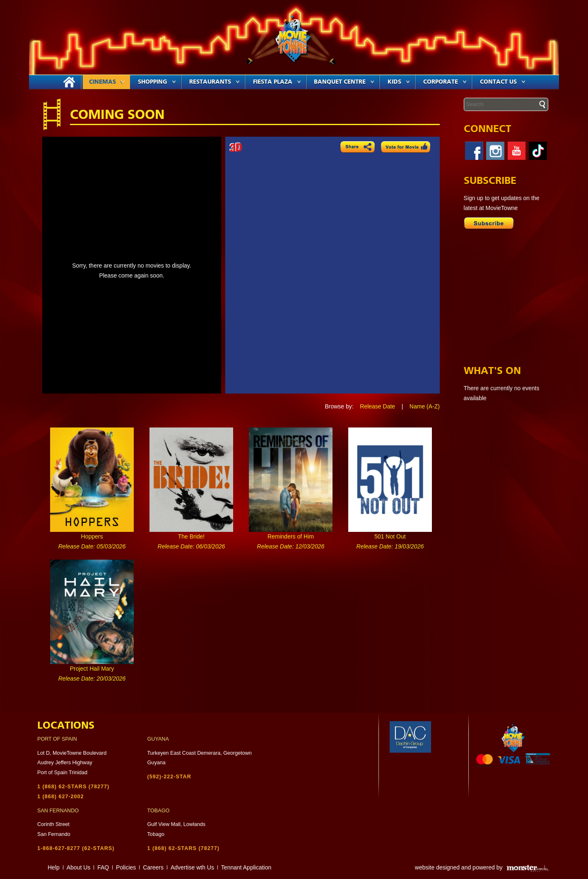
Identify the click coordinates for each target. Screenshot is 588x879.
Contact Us (503, 82)
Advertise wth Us (192, 867)
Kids (399, 82)
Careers (153, 867)
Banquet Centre (344, 82)
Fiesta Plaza (277, 82)
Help (54, 867)
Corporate (445, 82)
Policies (126, 867)
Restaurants (214, 82)
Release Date (377, 406)
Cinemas (107, 82)
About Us (79, 867)
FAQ (103, 867)
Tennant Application (246, 867)
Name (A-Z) (425, 406)
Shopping (157, 82)
